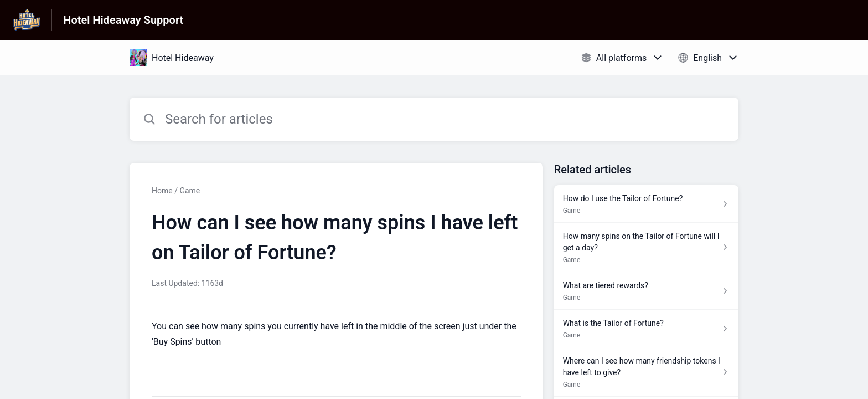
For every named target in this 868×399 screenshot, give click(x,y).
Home (162, 191)
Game (190, 191)
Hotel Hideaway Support (123, 20)
